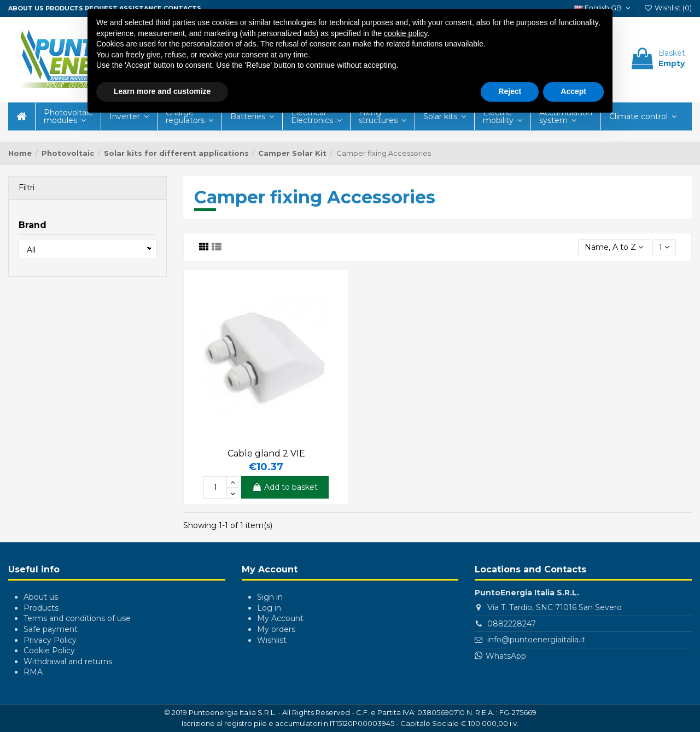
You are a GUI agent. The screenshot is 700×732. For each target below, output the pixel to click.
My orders (276, 629)
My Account (280, 618)
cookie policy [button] (406, 33)
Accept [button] (573, 91)
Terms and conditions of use (77, 618)
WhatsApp (506, 656)
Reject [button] (510, 91)
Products (64, 8)
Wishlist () (668, 8)
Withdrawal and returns (68, 661)
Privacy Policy (50, 640)
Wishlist (272, 640)
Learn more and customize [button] (162, 91)
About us (26, 8)
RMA (33, 672)
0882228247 (512, 624)
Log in (269, 608)
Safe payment (51, 629)
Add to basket (285, 487)
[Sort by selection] (614, 247)
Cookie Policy (49, 651)
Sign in (270, 597)
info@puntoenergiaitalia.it (536, 640)
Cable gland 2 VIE (266, 453)
